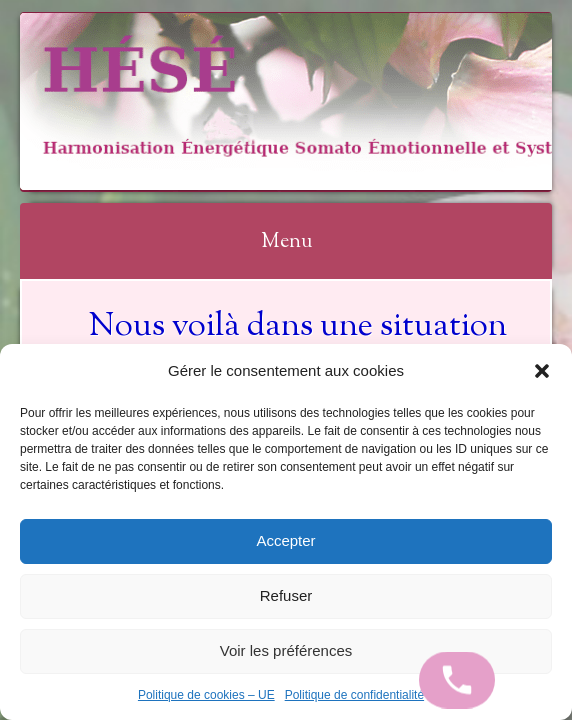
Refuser (286, 595)
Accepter (285, 540)
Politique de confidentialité (354, 695)
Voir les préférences (286, 650)
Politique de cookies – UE (206, 695)
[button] (542, 371)
